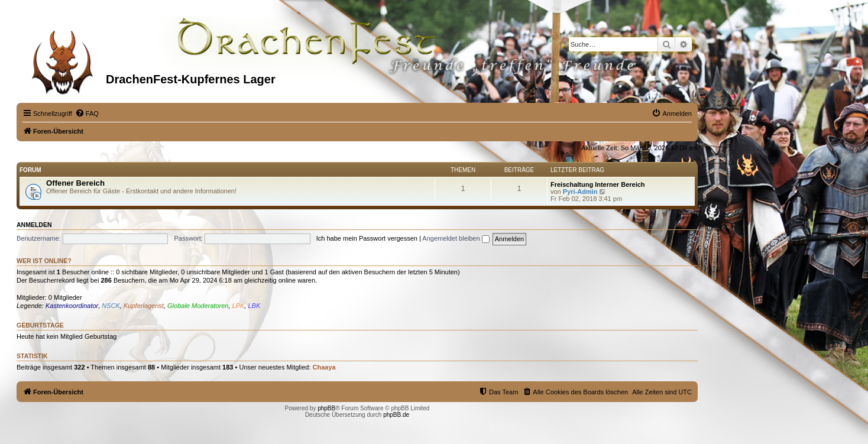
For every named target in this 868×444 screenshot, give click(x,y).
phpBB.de (396, 415)
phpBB (326, 408)
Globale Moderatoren (198, 306)
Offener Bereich (75, 183)
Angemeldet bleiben (456, 238)
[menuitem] (87, 114)
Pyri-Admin (580, 192)
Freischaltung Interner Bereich (598, 184)
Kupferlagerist (144, 306)
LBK (254, 306)
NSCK (111, 306)
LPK (239, 306)
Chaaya (324, 367)
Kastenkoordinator (72, 306)
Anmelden (34, 225)
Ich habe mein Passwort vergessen (367, 238)
